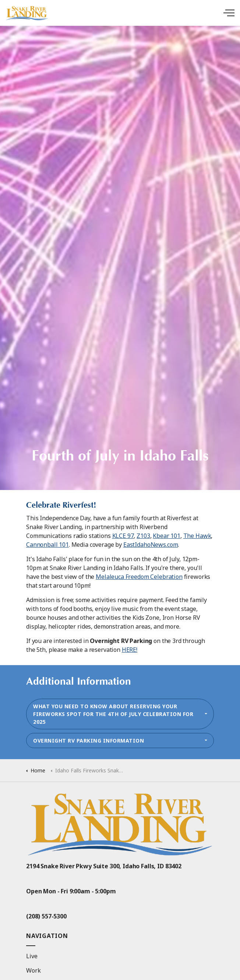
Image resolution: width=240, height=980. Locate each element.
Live (32, 956)
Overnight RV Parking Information (89, 741)
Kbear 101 (167, 536)
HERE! (130, 650)
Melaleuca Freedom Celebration (139, 577)
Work (33, 970)
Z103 (143, 536)
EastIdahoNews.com (151, 545)
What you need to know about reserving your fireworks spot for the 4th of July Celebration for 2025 (113, 714)
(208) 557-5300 (46, 916)
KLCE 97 (123, 536)
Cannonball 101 (47, 545)
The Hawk (197, 536)
